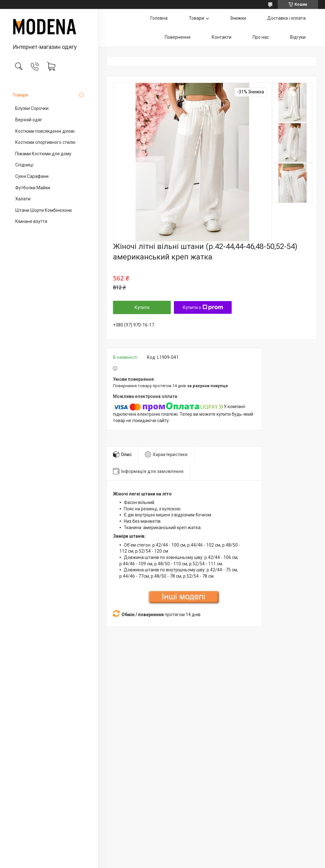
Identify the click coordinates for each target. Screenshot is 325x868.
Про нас (261, 37)
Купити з (203, 307)
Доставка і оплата (286, 18)
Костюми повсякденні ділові (45, 131)
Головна (159, 18)
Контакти (222, 37)
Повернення (178, 37)
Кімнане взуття (31, 221)
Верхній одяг (29, 120)
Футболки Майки (33, 188)
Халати (23, 199)
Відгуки (298, 37)
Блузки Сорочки (32, 108)
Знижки (238, 18)
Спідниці (24, 165)
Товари (20, 95)
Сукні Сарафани (32, 176)
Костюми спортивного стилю (45, 142)
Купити (142, 307)
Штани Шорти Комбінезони (43, 210)
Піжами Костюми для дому (43, 154)
